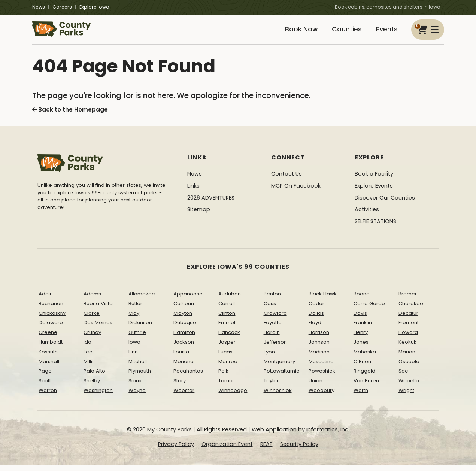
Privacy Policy (176, 450)
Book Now (293, 33)
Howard (408, 339)
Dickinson (140, 329)
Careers (62, 7)
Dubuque (185, 329)
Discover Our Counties (385, 204)
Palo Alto (94, 377)
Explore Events (374, 192)
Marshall (49, 367)
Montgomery (279, 367)
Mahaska (365, 358)
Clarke (92, 319)
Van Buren (366, 387)
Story (180, 387)
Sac (403, 377)
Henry (361, 339)
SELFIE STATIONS (375, 228)
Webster (184, 397)
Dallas (316, 319)
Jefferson (275, 348)
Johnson (319, 348)
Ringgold (364, 377)
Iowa (134, 348)
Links (193, 192)
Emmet (227, 329)
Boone (362, 300)
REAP (266, 450)
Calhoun (184, 310)
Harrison (319, 339)
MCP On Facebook (296, 192)
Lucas (225, 358)
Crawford (275, 319)
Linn (133, 358)
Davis (360, 319)
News (39, 7)
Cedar (316, 310)
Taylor (271, 387)
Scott (45, 387)
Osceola (409, 367)
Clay (134, 319)
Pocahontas (188, 377)
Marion (407, 358)
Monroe (228, 367)
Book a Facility (374, 180)
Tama (225, 387)
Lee (88, 358)
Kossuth (48, 358)
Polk (223, 377)
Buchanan (51, 310)
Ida (87, 348)
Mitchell (138, 367)
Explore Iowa (94, 7)
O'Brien (362, 367)
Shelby (92, 387)
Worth (361, 397)
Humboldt (51, 348)
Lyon (269, 358)
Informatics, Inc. (328, 436)
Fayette (273, 329)
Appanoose (188, 300)
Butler (135, 310)
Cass (270, 310)
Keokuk (407, 348)
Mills (89, 367)
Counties (342, 33)
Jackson (184, 348)
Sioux (135, 387)
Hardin (272, 339)
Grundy (92, 339)
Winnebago (233, 397)
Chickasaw (52, 319)
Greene (48, 339)
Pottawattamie (282, 377)
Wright (406, 397)
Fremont (409, 329)
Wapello (409, 387)
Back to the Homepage (68, 116)
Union (316, 387)
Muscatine (321, 367)
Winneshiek (278, 397)
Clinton (227, 319)
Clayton (183, 319)
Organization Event (227, 450)
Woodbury (322, 397)
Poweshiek (322, 377)
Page (45, 377)
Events (386, 33)
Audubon (230, 300)
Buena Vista (98, 310)
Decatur (408, 319)
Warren (48, 397)
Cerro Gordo (369, 310)
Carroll (227, 310)
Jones (361, 348)
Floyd (315, 329)
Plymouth (140, 377)
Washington (98, 397)
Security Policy (299, 450)
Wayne (137, 397)
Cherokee (411, 310)
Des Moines (98, 329)
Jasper (227, 348)
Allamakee (142, 300)
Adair (45, 300)
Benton (272, 300)
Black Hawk (323, 300)
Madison (319, 358)
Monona (184, 367)
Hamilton (184, 339)
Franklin (363, 329)
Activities (367, 216)
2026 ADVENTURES (211, 204)
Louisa (181, 358)
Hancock (229, 339)
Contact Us (286, 180)
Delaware (51, 329)
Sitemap (199, 216)
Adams (92, 300)
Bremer (408, 300)
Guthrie (137, 339)
